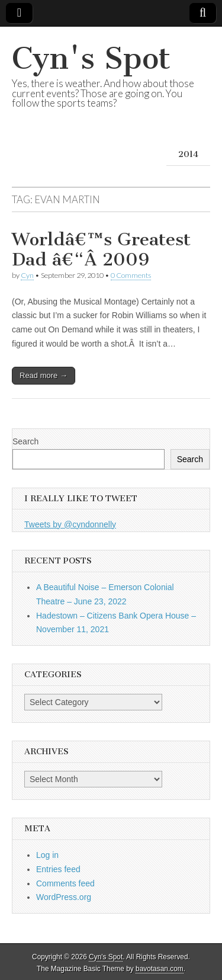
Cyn (27, 275)
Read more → (44, 375)
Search (25, 441)
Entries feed (58, 869)
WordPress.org (64, 897)
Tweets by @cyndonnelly (70, 524)
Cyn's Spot (91, 58)
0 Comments (131, 275)
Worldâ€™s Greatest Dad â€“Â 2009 (101, 249)
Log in (47, 855)
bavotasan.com (160, 969)
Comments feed (65, 883)
